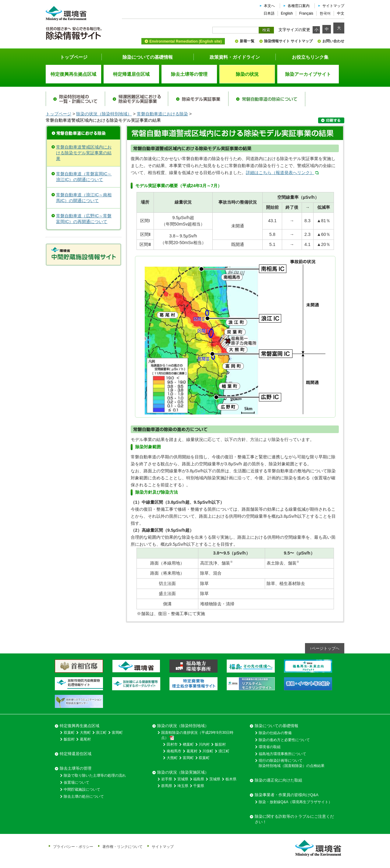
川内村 (204, 744)
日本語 (269, 13)
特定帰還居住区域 (76, 754)
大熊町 (85, 733)
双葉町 (69, 733)
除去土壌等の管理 (76, 768)
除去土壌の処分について (84, 796)
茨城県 (215, 779)
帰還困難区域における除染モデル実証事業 (136, 99)
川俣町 (208, 751)
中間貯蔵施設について (82, 789)
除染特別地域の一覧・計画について (75, 99)
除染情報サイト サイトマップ (288, 41)
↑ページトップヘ (325, 648)
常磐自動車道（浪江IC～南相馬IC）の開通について (84, 198)
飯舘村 (69, 739)
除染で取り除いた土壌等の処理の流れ (95, 775)
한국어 (325, 13)
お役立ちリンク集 (310, 57)
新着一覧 (247, 41)
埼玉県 (183, 786)
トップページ (74, 57)
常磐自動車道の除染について (266, 99)
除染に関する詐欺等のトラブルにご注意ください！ (294, 819)
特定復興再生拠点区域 (80, 726)
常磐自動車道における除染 (162, 114)
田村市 (172, 744)
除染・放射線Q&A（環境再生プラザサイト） (295, 802)
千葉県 (199, 786)
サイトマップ (333, 6)
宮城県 (183, 779)
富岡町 (117, 733)
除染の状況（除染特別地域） (104, 114)
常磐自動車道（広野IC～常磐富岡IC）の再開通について (84, 219)
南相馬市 (174, 751)
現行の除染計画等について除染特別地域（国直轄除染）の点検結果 (292, 763)
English (287, 13)
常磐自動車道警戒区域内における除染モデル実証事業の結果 (84, 153)
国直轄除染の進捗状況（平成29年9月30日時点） (197, 735)
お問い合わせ (333, 41)
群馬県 (167, 786)
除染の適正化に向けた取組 (278, 780)
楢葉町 (188, 744)
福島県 (199, 779)
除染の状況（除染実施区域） (183, 772)
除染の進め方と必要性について (284, 740)
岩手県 (167, 779)
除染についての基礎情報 (148, 57)
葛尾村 (85, 739)
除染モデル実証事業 (198, 99)
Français (306, 13)
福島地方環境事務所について (282, 754)
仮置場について (76, 782)
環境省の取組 (270, 747)
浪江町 (101, 733)
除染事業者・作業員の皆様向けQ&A (287, 795)
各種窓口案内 (299, 6)
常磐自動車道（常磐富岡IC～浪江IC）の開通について (84, 177)
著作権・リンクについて (122, 847)
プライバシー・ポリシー (73, 847)
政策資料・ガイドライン (235, 57)
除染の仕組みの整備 (275, 733)
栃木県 (231, 779)
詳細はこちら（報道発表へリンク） (280, 173)
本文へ (269, 6)
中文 (341, 13)
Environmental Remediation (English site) (185, 41)
